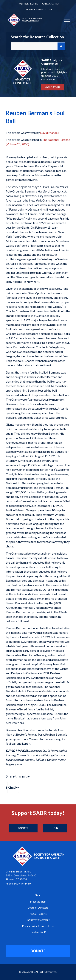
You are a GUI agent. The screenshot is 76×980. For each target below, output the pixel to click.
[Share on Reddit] (14, 787)
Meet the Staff (38, 902)
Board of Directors (38, 908)
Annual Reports (38, 914)
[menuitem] (28, 4)
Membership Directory (39, 9)
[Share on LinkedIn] (11, 787)
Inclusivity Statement (38, 920)
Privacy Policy (30, 926)
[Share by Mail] (17, 787)
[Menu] (65, 20)
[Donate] (23, 828)
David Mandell (50, 133)
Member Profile (28, 4)
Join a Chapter (50, 4)
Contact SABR (38, 932)
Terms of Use (47, 926)
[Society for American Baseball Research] (32, 20)
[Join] (55, 828)
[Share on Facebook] (7, 787)
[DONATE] (38, 951)
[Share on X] (9, 787)
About (38, 895)
